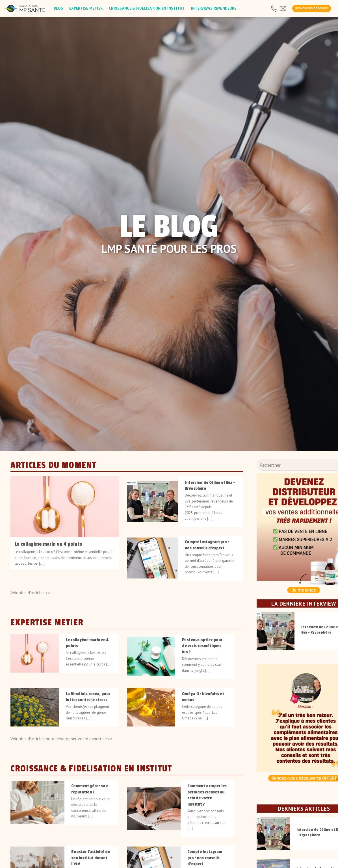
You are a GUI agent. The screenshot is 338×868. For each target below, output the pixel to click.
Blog (58, 8)
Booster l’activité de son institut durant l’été (91, 858)
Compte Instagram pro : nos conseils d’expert (207, 545)
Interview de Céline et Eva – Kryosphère (210, 485)
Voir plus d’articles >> (30, 592)
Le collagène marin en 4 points (48, 544)
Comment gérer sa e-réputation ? (91, 789)
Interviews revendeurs (214, 8)
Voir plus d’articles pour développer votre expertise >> (61, 738)
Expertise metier (86, 8)
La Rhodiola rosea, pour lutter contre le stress (88, 697)
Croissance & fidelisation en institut (147, 8)
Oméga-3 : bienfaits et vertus (203, 697)
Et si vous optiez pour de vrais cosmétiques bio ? (202, 646)
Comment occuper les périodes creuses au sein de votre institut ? (207, 795)
